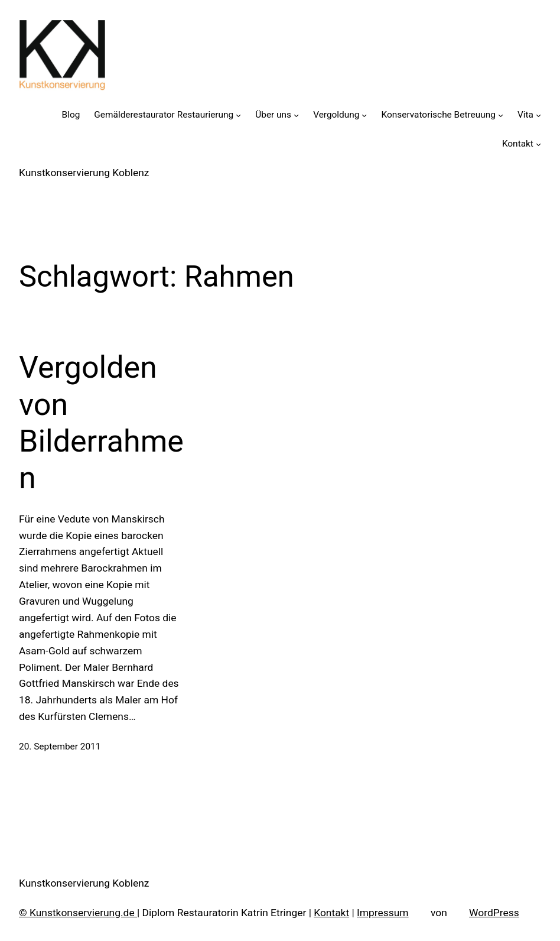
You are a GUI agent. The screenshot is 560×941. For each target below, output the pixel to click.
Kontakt (331, 913)
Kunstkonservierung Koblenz (84, 173)
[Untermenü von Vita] (538, 115)
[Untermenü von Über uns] (296, 115)
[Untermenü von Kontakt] (538, 144)
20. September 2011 (60, 747)
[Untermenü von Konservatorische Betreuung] (501, 115)
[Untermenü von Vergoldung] (364, 115)
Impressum (383, 913)
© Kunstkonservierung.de (78, 913)
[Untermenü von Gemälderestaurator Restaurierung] (238, 115)
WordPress (494, 913)
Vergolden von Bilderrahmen (101, 423)
